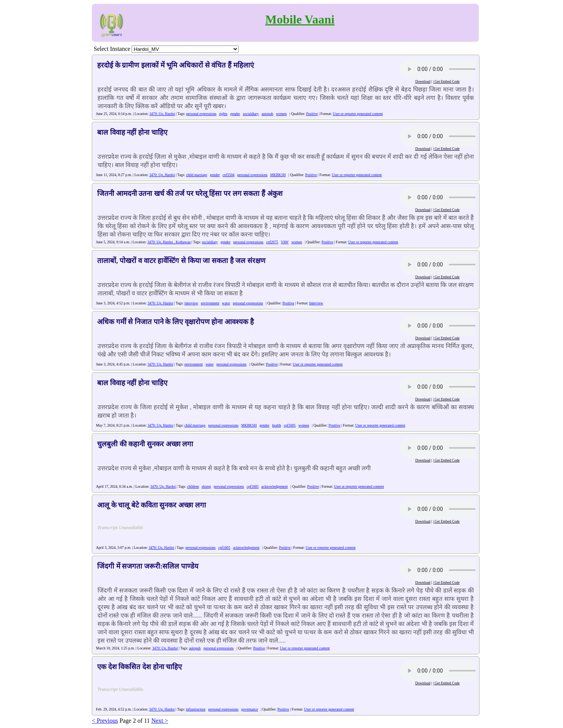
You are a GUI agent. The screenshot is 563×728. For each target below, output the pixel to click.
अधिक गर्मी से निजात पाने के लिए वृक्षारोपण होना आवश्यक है (175, 322)
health (276, 425)
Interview (316, 303)
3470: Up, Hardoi (162, 114)
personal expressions (201, 114)
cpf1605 (290, 425)
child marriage (197, 175)
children (193, 486)
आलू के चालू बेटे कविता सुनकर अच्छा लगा (152, 505)
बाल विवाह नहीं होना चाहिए (132, 132)
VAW (285, 242)
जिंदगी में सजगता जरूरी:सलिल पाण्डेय (148, 566)
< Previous (105, 721)
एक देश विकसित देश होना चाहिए (139, 667)
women (281, 114)
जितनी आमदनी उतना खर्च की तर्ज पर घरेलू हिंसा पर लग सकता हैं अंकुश (190, 193)
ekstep (207, 486)
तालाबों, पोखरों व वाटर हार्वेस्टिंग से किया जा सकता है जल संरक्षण (181, 261)
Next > (160, 721)
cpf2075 (272, 242)
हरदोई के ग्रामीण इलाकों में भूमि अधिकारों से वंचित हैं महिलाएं (175, 65)
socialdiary (251, 114)
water (226, 303)
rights (223, 114)
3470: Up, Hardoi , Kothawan (169, 242)
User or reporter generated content (358, 114)
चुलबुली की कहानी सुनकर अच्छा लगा (145, 444)
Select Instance (112, 49)
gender (235, 114)
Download (423, 81)
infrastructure (196, 709)
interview (191, 303)
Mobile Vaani (300, 19)
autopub (267, 114)
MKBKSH (278, 175)
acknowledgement (275, 486)
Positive (312, 114)
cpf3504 (229, 175)
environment (210, 303)
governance (250, 709)
